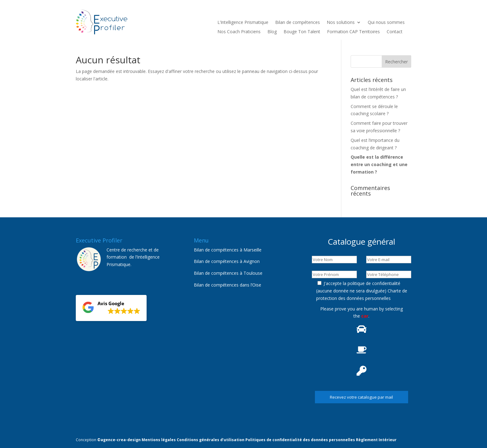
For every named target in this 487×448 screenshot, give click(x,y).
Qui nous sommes (386, 23)
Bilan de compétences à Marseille (228, 250)
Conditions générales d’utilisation (211, 440)
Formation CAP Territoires (353, 32)
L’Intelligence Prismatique (243, 23)
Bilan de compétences (298, 23)
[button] (111, 308)
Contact (395, 32)
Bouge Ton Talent (302, 32)
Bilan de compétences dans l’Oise (228, 285)
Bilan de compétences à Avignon (227, 261)
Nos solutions (341, 23)
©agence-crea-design (119, 440)
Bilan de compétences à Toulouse (228, 273)
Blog (272, 32)
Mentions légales (159, 440)
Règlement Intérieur (376, 440)
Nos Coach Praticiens (239, 32)
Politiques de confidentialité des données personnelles (300, 440)
